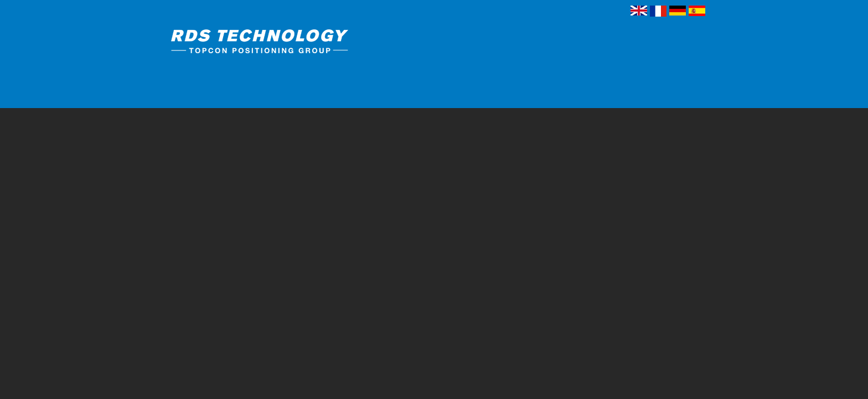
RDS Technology (282, 44)
